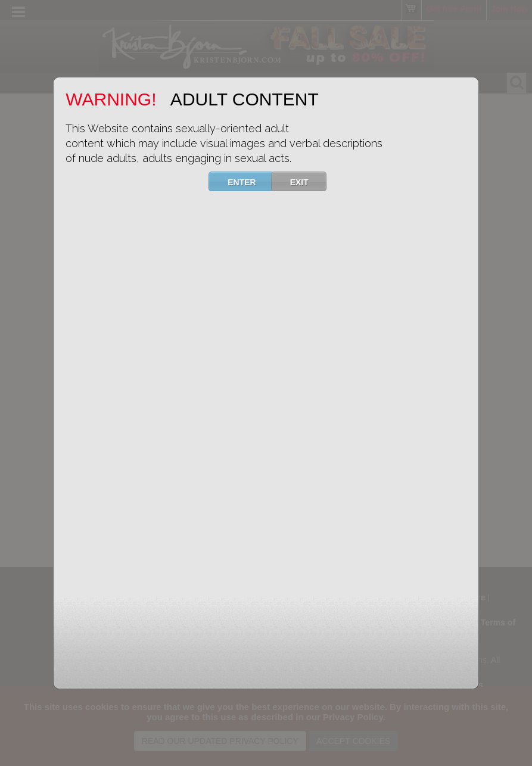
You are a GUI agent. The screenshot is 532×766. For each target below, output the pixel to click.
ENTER (249, 181)
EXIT (307, 181)
